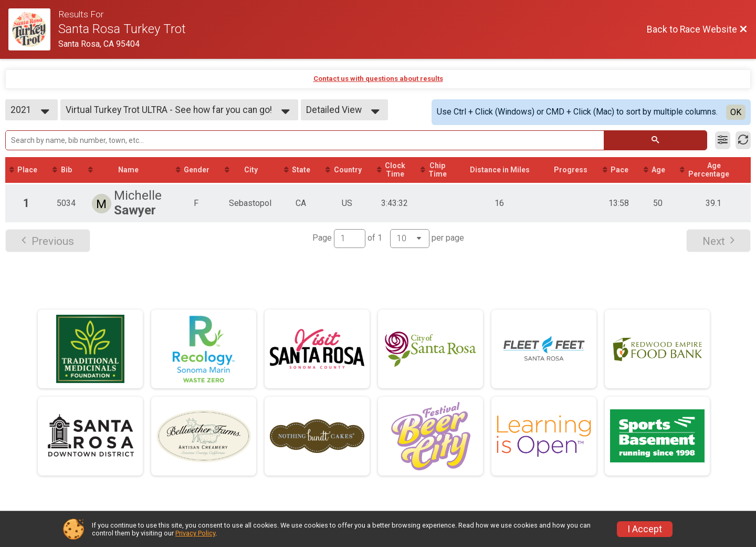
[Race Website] (33, 29)
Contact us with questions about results (378, 79)
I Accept (645, 529)
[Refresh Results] (743, 140)
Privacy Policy (195, 533)
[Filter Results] (723, 140)
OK (736, 112)
